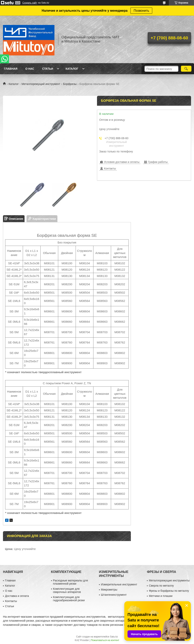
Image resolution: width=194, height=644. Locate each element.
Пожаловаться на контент (105, 640)
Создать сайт (30, 3)
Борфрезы (70, 84)
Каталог (72, 69)
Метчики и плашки (161, 596)
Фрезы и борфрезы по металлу (169, 591)
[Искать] (186, 69)
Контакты (11, 601)
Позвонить (141, 11)
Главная (11, 69)
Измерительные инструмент (119, 584)
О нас (30, 69)
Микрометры (109, 590)
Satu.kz (114, 637)
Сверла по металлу (161, 586)
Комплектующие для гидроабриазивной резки (69, 599)
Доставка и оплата (17, 596)
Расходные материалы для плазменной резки (70, 582)
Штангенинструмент (114, 595)
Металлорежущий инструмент (41, 84)
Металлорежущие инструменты (169, 580)
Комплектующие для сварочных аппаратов (67, 590)
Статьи (48, 69)
